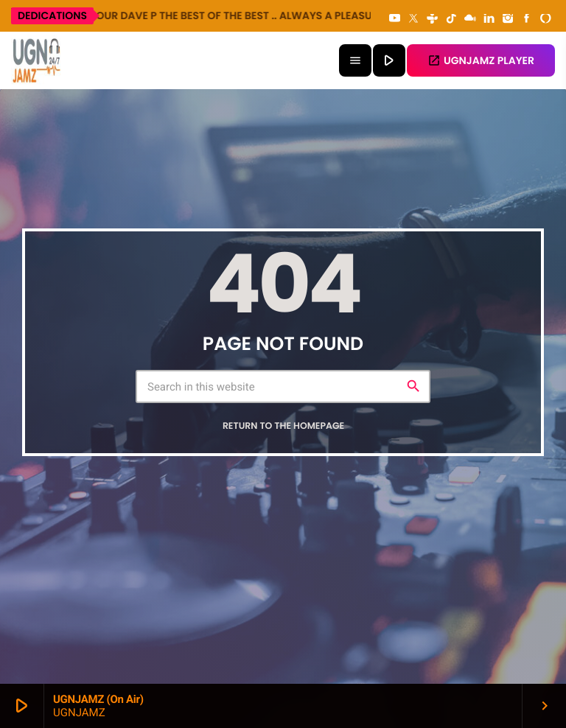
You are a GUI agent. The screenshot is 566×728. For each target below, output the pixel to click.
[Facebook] (527, 19)
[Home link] (37, 60)
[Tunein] (433, 19)
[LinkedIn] (489, 19)
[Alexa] (545, 19)
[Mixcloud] (470, 19)
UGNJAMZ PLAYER (481, 60)
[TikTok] (451, 19)
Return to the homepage (283, 426)
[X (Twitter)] (413, 19)
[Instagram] (508, 19)
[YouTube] (395, 19)
